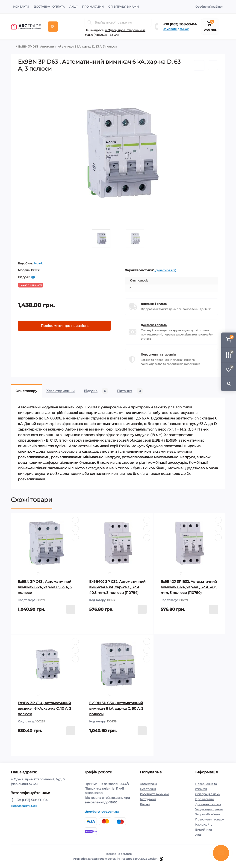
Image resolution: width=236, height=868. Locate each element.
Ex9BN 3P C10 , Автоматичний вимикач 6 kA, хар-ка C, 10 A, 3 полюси (44, 708)
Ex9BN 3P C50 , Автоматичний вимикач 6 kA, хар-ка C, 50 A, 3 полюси (116, 708)
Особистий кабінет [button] (209, 7)
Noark (38, 263)
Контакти (21, 7)
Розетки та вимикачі (154, 794)
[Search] (90, 22)
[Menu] (53, 27)
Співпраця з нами (124, 7)
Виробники (204, 830)
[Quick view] (75, 520)
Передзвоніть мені (24, 806)
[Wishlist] (75, 529)
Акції (73, 7)
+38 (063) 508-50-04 (180, 24)
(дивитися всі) (165, 270)
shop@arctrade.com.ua (102, 812)
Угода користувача (209, 809)
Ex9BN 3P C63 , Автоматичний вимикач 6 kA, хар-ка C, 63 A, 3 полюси (45, 587)
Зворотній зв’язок (208, 814)
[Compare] (75, 538)
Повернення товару (209, 819)
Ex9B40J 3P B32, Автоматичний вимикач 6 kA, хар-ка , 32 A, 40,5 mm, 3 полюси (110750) (189, 587)
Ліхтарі (145, 804)
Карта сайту (204, 825)
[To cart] (71, 609)
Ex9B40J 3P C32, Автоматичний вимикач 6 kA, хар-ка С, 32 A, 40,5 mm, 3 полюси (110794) (117, 587)
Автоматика (148, 784)
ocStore (126, 854)
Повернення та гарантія (158, 355)
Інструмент (148, 799)
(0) (33, 277)
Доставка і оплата (49, 7)
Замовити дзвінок (176, 29)
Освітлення (148, 789)
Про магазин (93, 7)
